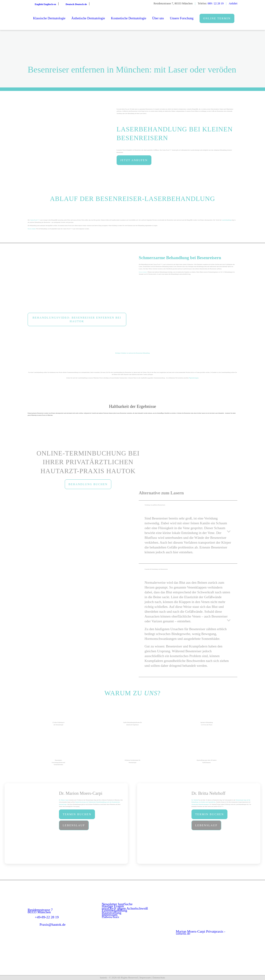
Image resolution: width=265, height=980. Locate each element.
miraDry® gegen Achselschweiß (125, 908)
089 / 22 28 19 (216, 3)
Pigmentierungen (194, 378)
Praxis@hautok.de (53, 924)
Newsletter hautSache (117, 904)
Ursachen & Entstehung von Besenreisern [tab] (189, 571)
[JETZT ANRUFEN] (134, 160)
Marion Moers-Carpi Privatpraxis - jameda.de (201, 932)
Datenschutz (111, 917)
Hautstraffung (112, 913)
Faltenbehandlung (115, 910)
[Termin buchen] (77, 814)
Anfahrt (233, 3)
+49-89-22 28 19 (47, 917)
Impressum (110, 915)
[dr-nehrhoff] (163, 824)
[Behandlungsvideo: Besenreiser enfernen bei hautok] (77, 319)
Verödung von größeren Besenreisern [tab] (189, 507)
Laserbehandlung (226, 220)
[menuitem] (49, 18)
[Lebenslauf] (74, 825)
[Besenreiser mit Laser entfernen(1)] (77, 282)
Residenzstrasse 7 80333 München (40, 911)
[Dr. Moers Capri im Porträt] (31, 823)
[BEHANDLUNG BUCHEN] (88, 484)
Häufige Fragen (113, 906)
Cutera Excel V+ (35, 220)
